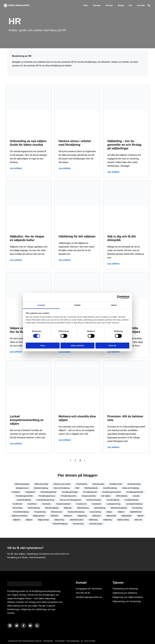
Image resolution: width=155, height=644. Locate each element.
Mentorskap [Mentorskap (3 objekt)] (18, 508)
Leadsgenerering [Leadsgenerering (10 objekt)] (114, 504)
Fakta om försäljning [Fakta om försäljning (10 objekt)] (131, 488)
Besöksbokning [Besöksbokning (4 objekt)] (134, 484)
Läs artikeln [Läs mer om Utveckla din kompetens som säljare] (65, 352)
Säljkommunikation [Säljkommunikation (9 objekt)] (19, 516)
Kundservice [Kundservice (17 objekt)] (81, 504)
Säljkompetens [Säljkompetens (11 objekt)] (39, 516)
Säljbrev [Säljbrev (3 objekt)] (121, 512)
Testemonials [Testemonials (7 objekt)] (78, 524)
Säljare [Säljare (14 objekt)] (109, 512)
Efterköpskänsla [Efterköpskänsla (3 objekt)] (91, 488)
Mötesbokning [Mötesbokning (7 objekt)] (83, 508)
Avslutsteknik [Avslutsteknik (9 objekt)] (82, 484)
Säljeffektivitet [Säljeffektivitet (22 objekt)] (136, 512)
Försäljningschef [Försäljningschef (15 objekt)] (90, 492)
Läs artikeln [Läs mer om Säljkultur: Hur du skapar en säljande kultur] (16, 260)
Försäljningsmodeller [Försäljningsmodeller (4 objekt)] (24, 496)
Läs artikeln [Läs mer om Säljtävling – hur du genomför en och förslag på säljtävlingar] (113, 172)
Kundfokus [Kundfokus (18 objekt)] (32, 504)
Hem (86, 5)
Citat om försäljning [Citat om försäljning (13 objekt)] (61, 488)
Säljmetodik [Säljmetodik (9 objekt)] (111, 516)
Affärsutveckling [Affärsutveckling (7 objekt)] (41, 484)
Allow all (112, 346)
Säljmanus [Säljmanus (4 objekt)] (97, 516)
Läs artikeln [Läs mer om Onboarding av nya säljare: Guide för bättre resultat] (16, 168)
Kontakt (141, 5)
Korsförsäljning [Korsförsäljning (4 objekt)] (113, 500)
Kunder (109, 5)
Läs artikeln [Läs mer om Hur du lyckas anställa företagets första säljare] (113, 352)
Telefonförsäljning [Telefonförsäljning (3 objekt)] (60, 524)
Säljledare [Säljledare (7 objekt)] (68, 516)
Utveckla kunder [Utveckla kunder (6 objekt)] (96, 524)
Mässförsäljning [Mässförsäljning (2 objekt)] (52, 508)
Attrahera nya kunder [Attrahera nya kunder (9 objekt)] (62, 484)
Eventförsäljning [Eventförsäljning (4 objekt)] (110, 488)
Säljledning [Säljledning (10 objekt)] (82, 516)
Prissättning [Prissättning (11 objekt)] (137, 508)
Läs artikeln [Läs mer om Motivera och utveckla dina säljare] (65, 440)
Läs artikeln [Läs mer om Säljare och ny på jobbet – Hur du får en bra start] (16, 352)
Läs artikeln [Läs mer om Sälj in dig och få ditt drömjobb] (113, 264)
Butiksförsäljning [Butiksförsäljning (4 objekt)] (41, 488)
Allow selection (77, 346)
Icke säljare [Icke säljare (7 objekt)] (106, 496)
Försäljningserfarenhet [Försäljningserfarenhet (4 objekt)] (112, 492)
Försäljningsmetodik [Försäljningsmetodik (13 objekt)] (135, 492)
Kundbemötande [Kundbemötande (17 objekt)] (132, 500)
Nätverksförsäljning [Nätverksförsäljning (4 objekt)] (119, 508)
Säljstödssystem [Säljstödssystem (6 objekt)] (77, 520)
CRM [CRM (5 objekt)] (77, 488)
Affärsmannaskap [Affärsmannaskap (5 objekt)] (22, 484)
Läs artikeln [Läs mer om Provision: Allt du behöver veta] (113, 447)
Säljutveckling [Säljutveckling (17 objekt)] (123, 520)
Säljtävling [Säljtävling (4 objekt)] (108, 520)
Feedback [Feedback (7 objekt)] (16, 492)
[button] (149, 5)
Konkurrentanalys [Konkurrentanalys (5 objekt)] (94, 500)
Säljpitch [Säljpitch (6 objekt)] (17, 520)
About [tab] (114, 305)
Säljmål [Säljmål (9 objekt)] (140, 516)
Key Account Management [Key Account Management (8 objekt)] (70, 500)
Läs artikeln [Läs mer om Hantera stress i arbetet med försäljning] (65, 168)
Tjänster (97, 5)
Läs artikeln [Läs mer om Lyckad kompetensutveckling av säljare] (16, 444)
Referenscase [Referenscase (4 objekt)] (57, 512)
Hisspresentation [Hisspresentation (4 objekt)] (89, 496)
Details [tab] (77, 305)
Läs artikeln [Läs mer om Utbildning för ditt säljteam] (65, 260)
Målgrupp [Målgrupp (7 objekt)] (68, 508)
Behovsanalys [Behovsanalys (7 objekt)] (98, 484)
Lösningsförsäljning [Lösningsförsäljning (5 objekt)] (134, 504)
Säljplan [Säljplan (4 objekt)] (29, 520)
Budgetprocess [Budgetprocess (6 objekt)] (22, 488)
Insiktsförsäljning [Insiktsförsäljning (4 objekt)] (24, 500)
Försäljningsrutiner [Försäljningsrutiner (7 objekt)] (69, 496)
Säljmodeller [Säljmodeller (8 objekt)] (127, 516)
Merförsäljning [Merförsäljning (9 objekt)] (34, 508)
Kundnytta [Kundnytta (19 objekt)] (46, 504)
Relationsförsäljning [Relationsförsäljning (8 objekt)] (76, 512)
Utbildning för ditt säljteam (77, 236)
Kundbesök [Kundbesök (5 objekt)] (17, 504)
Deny (43, 346)
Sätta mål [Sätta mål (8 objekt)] (138, 520)
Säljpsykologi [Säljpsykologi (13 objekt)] (43, 520)
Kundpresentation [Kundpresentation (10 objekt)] (63, 504)
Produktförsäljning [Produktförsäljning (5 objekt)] (21, 512)
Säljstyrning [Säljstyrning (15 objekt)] (59, 520)
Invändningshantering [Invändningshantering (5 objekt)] (45, 500)
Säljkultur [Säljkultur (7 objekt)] (54, 516)
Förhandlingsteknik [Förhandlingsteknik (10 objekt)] (48, 492)
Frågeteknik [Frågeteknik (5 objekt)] (30, 492)
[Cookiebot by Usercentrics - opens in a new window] (119, 297)
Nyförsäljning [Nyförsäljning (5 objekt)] (100, 508)
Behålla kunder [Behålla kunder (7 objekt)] (116, 484)
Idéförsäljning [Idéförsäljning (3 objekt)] (122, 496)
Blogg (121, 5)
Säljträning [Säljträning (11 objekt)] (93, 520)
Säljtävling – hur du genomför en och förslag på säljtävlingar (124, 145)
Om (130, 5)
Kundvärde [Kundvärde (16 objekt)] (97, 504)
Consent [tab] (41, 305)
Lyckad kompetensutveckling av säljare (27, 420)
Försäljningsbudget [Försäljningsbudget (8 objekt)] (70, 492)
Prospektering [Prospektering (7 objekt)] (40, 512)
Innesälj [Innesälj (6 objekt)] (136, 496)
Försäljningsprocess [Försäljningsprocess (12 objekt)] (47, 496)
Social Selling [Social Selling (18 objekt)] (95, 512)
